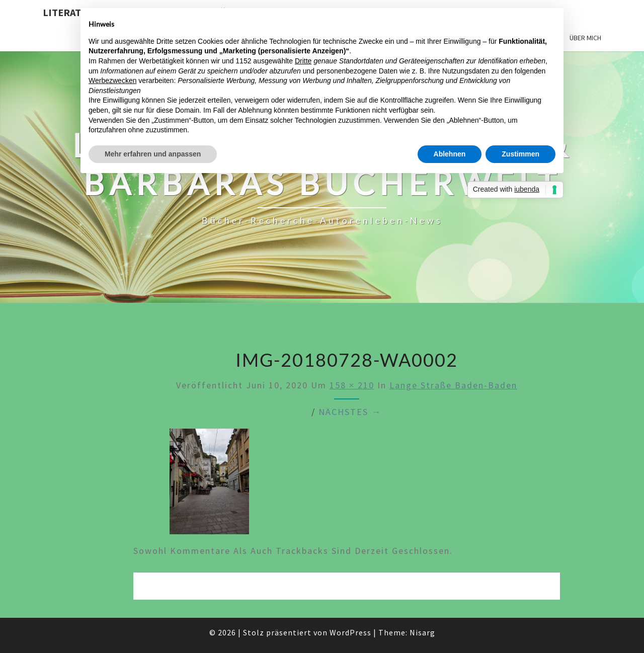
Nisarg (422, 632)
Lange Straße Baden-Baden (453, 385)
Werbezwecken (112, 80)
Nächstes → (350, 412)
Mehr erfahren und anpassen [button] (153, 154)
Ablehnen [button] (450, 154)
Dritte (303, 61)
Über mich (585, 38)
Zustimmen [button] (520, 154)
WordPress (350, 632)
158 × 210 (352, 385)
